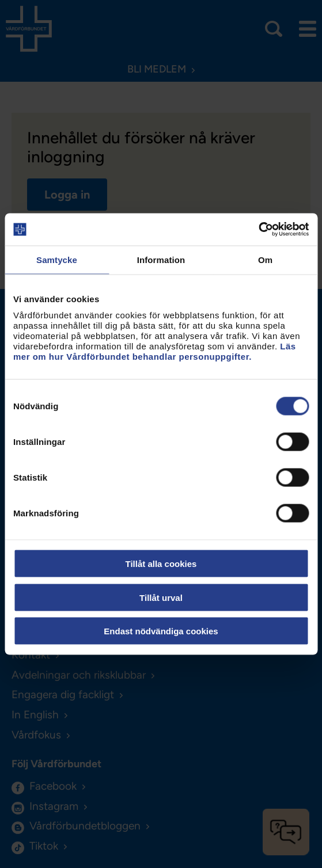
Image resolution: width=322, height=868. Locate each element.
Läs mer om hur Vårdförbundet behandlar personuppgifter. (155, 351)
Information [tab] (161, 259)
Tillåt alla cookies (161, 564)
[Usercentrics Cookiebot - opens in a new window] (258, 230)
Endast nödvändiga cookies (161, 631)
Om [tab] (265, 259)
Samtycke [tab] (57, 259)
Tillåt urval (161, 597)
